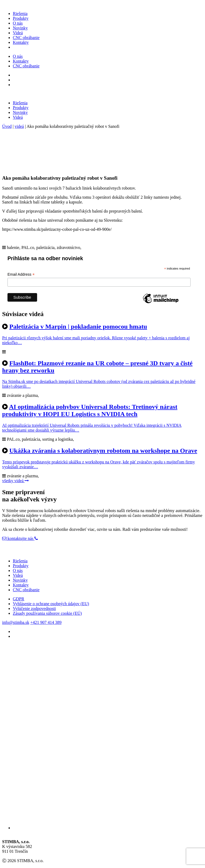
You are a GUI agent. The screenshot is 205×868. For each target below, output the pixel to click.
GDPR (19, 599)
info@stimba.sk (16, 622)
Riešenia (20, 14)
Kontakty (21, 42)
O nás (18, 23)
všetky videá (15, 481)
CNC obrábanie (26, 38)
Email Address (21, 274)
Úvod (7, 126)
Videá (18, 33)
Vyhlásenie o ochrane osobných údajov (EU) (51, 604)
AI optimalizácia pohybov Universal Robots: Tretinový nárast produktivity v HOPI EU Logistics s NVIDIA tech (90, 410)
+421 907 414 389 (46, 622)
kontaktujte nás (18, 538)
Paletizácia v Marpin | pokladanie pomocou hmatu (78, 327)
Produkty (21, 18)
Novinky (20, 28)
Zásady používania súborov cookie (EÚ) (47, 613)
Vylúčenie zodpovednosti (34, 608)
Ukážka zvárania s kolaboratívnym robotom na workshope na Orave (103, 451)
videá (19, 126)
